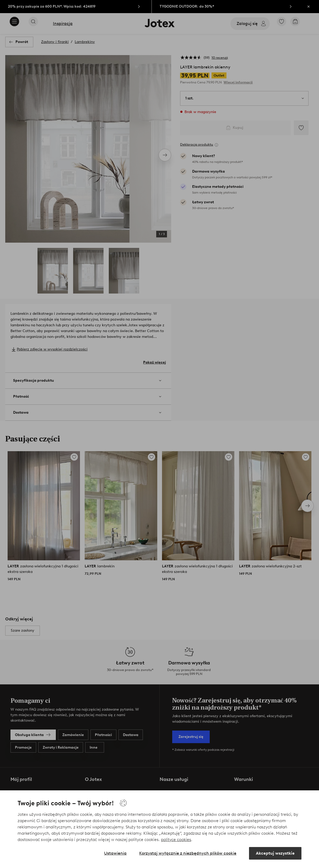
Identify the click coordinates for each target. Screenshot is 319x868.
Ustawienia (115, 853)
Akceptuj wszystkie (275, 853)
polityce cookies (176, 840)
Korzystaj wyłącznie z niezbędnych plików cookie (188, 853)
